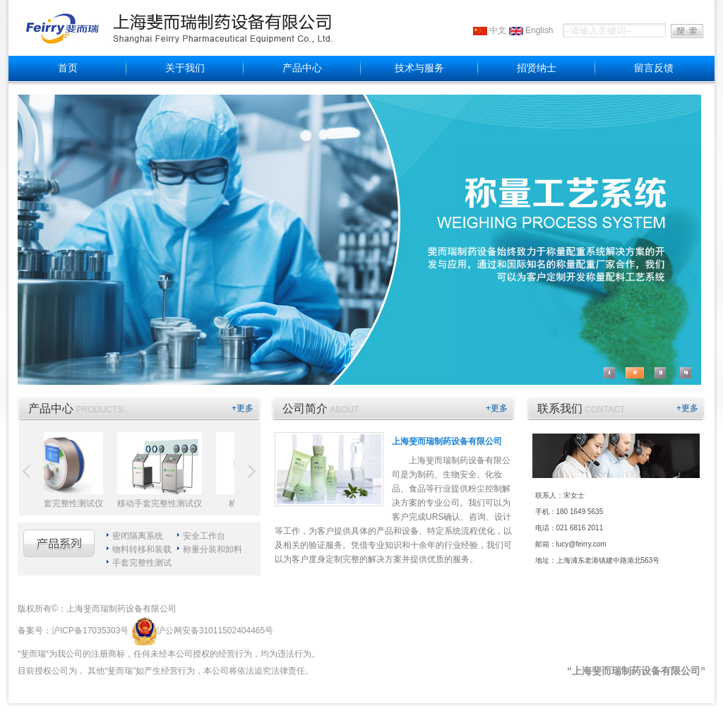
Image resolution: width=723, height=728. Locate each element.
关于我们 (185, 68)
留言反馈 (654, 68)
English (539, 30)
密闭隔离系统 (138, 536)
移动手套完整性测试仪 (162, 503)
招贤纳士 (537, 68)
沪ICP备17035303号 (90, 631)
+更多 (243, 408)
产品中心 (302, 68)
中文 (498, 30)
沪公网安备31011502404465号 (202, 631)
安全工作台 (204, 536)
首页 (68, 68)
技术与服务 (419, 68)
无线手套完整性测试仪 (63, 503)
